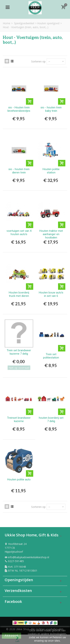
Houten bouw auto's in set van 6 (51, 294)
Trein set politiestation (51, 356)
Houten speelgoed (48, 23)
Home (7, 23)
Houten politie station (51, 171)
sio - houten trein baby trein (51, 109)
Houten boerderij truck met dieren (19, 294)
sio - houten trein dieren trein (19, 171)
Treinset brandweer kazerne (19, 419)
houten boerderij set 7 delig (51, 419)
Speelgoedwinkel (24, 23)
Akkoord (11, 636)
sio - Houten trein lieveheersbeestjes (19, 109)
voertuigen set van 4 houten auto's (19, 233)
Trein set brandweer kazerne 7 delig (19, 352)
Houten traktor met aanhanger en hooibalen (51, 234)
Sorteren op (38, 61)
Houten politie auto (19, 479)
